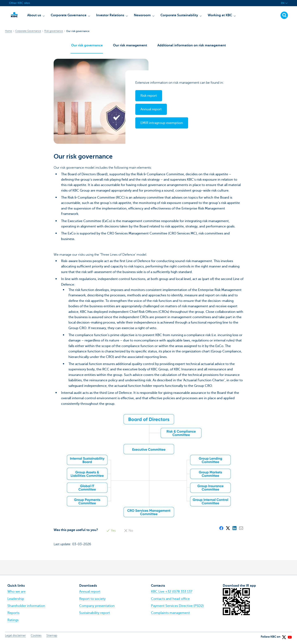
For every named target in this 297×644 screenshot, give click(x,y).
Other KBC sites (19, 3)
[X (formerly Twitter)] (228, 530)
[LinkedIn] (234, 530)
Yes (111, 532)
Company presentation (97, 608)
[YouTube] (290, 638)
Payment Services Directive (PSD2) (177, 608)
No (128, 532)
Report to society (92, 601)
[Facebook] (221, 530)
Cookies (36, 638)
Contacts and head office (170, 601)
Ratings (13, 622)
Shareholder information (26, 608)
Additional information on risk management (192, 46)
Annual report (90, 594)
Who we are (16, 594)
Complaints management (170, 615)
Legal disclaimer (15, 638)
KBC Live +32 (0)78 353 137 (172, 594)
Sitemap (52, 638)
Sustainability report (95, 615)
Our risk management (130, 46)
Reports (13, 615)
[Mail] (241, 530)
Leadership (16, 601)
